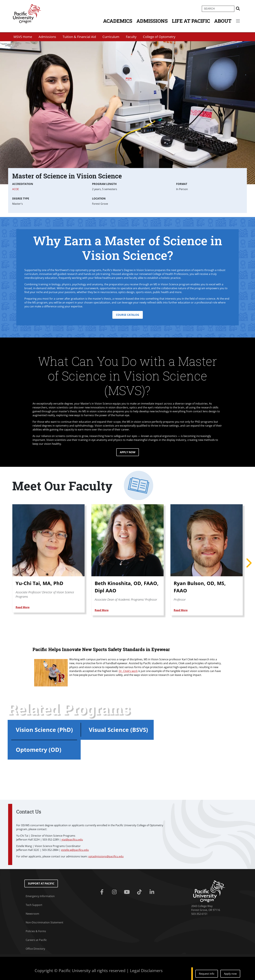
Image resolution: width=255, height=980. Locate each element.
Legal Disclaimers (146, 970)
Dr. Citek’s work (128, 671)
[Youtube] (128, 892)
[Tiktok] (140, 892)
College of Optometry (159, 37)
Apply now (230, 974)
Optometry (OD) (39, 750)
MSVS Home (23, 37)
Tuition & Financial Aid (79, 37)
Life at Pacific (191, 21)
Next (248, 563)
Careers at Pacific (36, 940)
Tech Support (34, 905)
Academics (118, 21)
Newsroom (32, 914)
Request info (207, 974)
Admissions (152, 21)
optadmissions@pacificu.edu (106, 856)
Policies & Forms (36, 931)
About (223, 21)
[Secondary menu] (238, 21)
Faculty (131, 37)
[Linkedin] (152, 892)
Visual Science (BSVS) (118, 730)
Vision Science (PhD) (44, 730)
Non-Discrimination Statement (44, 922)
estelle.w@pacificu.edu (75, 850)
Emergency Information (40, 896)
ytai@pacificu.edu (72, 840)
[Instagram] (115, 892)
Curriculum (111, 37)
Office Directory (35, 949)
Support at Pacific (41, 883)
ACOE (16, 189)
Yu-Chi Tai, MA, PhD (39, 583)
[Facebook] (103, 892)
